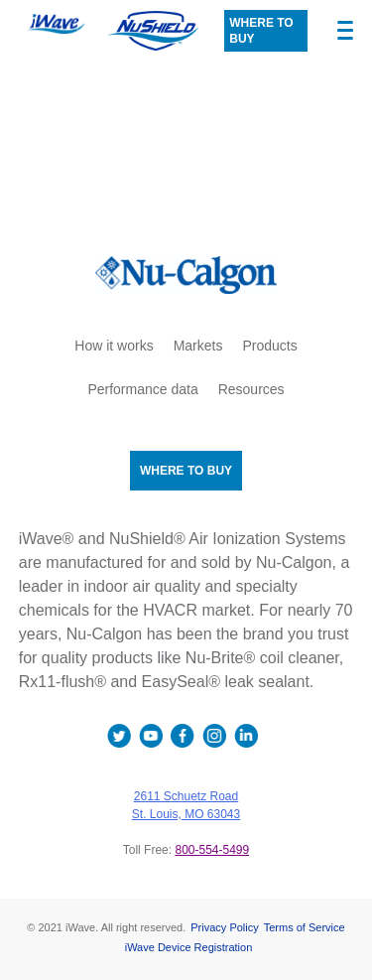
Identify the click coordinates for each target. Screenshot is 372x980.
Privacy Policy (224, 927)
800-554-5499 (212, 850)
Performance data (142, 389)
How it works (114, 346)
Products (269, 346)
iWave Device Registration (189, 947)
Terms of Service (305, 927)
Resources (251, 389)
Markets (198, 346)
